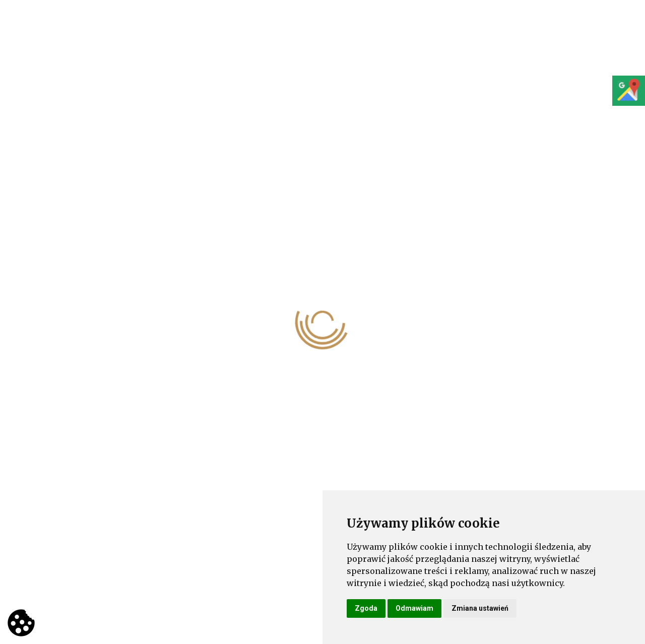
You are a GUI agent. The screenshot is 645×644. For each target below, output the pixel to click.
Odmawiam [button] (414, 608)
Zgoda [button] (366, 608)
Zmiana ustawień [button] (480, 608)
